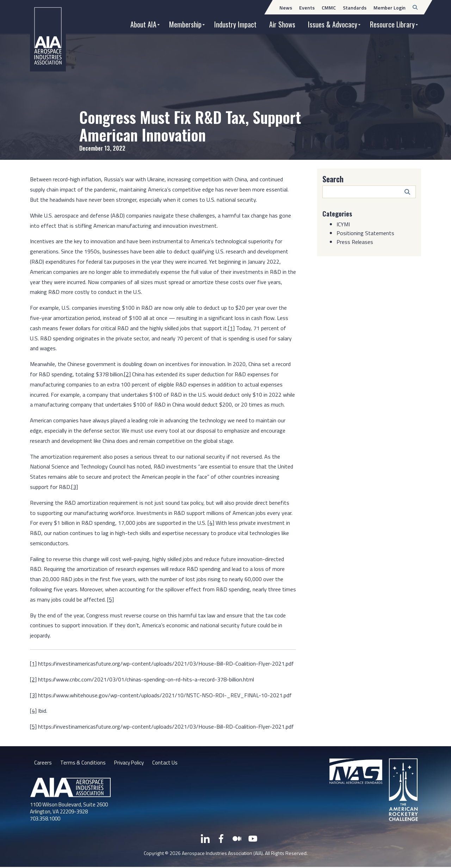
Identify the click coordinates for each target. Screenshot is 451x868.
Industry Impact (235, 24)
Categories (339, 213)
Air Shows (282, 24)
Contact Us (170, 763)
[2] (127, 374)
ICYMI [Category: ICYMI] (343, 224)
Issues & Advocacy (333, 24)
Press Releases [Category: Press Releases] (355, 242)
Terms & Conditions (84, 763)
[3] (75, 487)
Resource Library (392, 24)
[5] (110, 599)
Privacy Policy (132, 763)
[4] (211, 523)
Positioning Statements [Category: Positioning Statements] (365, 233)
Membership (185, 24)
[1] (231, 328)
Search (333, 179)
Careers (43, 763)
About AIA (143, 24)
